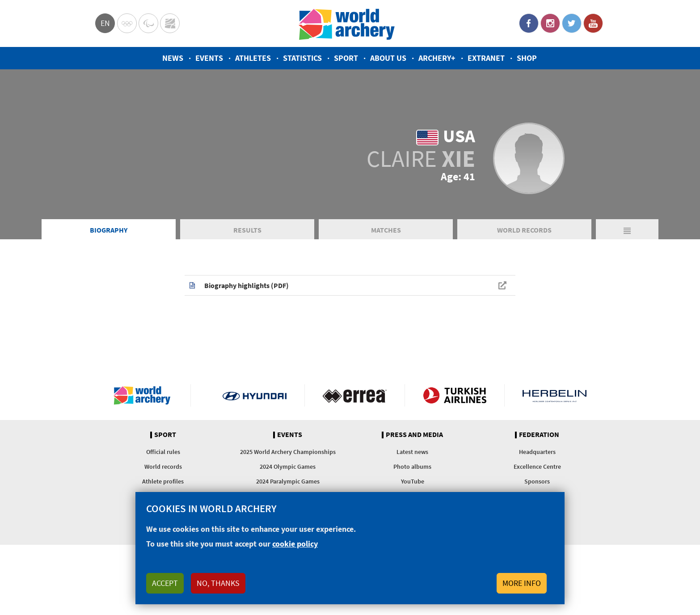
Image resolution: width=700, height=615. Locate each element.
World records (163, 467)
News (173, 58)
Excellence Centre (537, 467)
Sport (346, 58)
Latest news (412, 452)
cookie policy (295, 544)
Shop (527, 58)
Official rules (163, 452)
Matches (386, 230)
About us (388, 58)
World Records (524, 230)
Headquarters (537, 452)
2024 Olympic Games (288, 467)
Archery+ (437, 58)
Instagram (550, 23)
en (105, 23)
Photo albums (412, 467)
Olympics (127, 23)
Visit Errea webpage (355, 395)
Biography (109, 230)
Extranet (486, 58)
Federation (539, 435)
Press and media (414, 435)
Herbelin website (555, 395)
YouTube (593, 23)
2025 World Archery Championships (288, 452)
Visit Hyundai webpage (255, 395)
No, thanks (218, 583)
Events (209, 58)
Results (247, 230)
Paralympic (148, 23)
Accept (165, 583)
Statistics (302, 58)
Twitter (572, 23)
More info (522, 583)
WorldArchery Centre (170, 23)
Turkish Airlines (455, 395)
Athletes (253, 58)
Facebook (529, 23)
